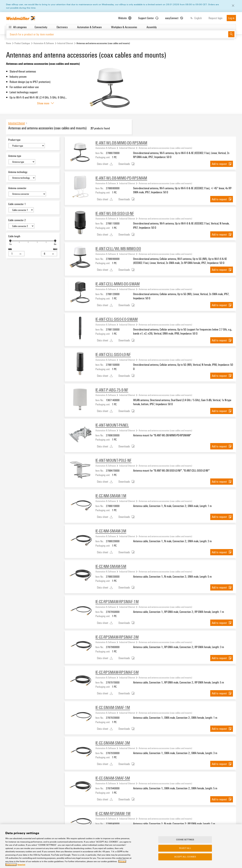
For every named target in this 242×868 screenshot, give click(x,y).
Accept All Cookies (185, 857)
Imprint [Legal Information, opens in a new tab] (21, 865)
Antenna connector (17, 188)
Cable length (14, 236)
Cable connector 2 (17, 220)
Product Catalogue (22, 43)
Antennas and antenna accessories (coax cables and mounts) (165, 148)
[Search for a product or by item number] (117, 34)
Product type (14, 140)
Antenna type (15, 156)
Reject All (185, 848)
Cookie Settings (185, 840)
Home (9, 43)
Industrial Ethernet (65, 43)
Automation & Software (44, 43)
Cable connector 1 (17, 204)
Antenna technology (18, 172)
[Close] (233, 6)
